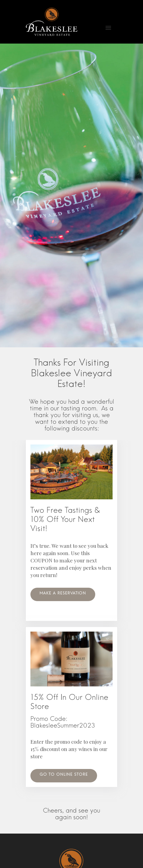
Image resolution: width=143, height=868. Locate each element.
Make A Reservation (63, 594)
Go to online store (64, 776)
